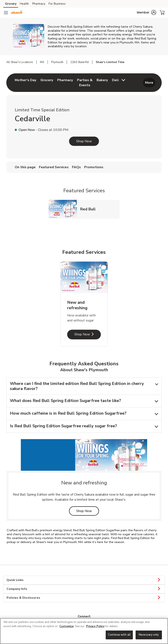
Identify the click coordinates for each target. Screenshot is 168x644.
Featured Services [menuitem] (54, 167)
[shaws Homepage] (17, 13)
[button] (147, 12)
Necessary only (149, 635)
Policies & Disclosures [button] (84, 598)
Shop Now (84, 141)
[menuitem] (25, 83)
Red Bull (90, 209)
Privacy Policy (95, 626)
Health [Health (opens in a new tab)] (24, 4)
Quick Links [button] (84, 580)
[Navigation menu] (6, 13)
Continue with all (119, 635)
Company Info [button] (84, 589)
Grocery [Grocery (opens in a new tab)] (11, 4)
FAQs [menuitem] (76, 167)
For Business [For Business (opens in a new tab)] (57, 4)
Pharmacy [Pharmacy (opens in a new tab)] (39, 4)
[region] (84, 631)
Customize (67, 626)
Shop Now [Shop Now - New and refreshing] (88, 334)
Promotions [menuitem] (94, 167)
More (149, 83)
